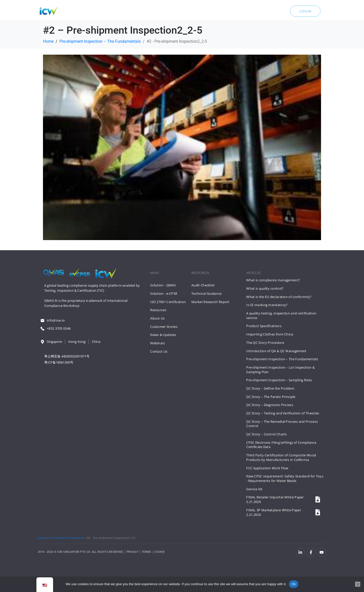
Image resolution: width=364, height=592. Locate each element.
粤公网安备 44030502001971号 (67, 356)
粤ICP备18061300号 (59, 362)
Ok (294, 584)
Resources (174, 12)
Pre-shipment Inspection (67, 538)
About (199, 12)
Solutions (143, 12)
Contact (223, 12)
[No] (358, 584)
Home (42, 538)
